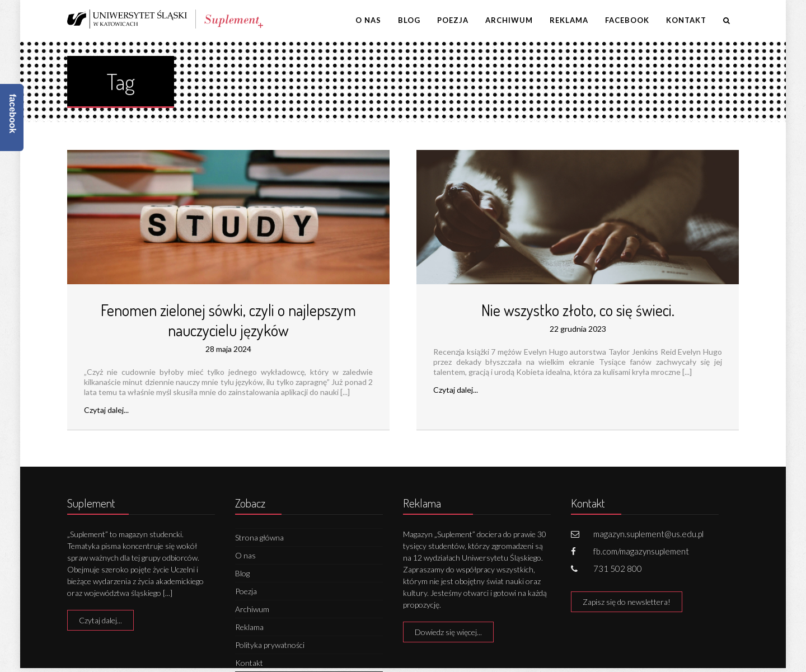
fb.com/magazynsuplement (641, 551)
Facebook (627, 20)
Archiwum (509, 20)
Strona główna (259, 537)
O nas (368, 20)
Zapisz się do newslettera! (627, 602)
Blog (409, 20)
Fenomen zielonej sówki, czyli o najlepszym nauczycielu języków (228, 320)
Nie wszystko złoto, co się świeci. (578, 310)
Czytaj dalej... (106, 410)
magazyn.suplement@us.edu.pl (648, 534)
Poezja (453, 20)
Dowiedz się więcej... (448, 632)
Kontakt (686, 20)
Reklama (569, 20)
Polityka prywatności (270, 645)
